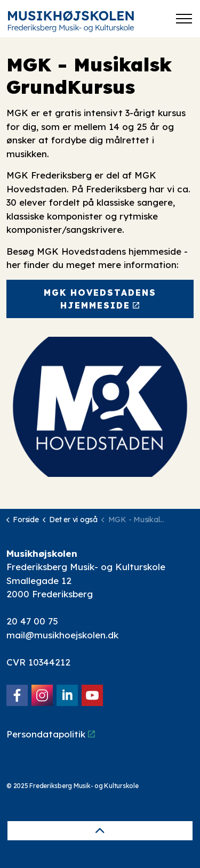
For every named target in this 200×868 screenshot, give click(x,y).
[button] (100, 407)
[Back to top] (100, 831)
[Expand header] (184, 19)
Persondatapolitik (51, 734)
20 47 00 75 (32, 621)
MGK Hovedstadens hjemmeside (100, 299)
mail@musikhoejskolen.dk (62, 635)
